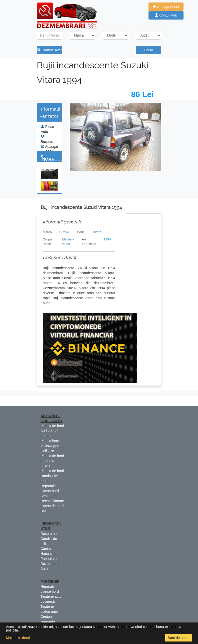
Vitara (97, 232)
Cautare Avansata (50, 50)
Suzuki (64, 232)
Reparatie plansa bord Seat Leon (50, 491)
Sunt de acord (179, 638)
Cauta (148, 50)
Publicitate (49, 559)
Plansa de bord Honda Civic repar (52, 476)
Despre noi (49, 534)
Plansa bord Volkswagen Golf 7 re (50, 446)
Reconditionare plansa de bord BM (52, 506)
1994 (107, 239)
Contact (46, 549)
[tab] (81, 208)
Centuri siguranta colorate (48, 621)
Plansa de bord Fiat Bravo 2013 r (52, 461)
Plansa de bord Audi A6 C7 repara (52, 431)
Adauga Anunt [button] (166, 7)
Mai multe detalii (19, 638)
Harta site (48, 554)
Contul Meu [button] (166, 15)
